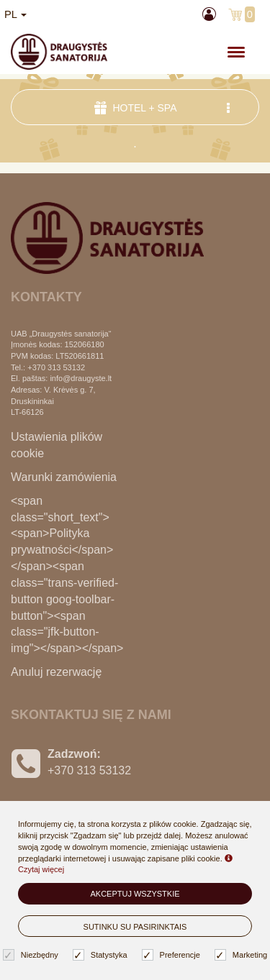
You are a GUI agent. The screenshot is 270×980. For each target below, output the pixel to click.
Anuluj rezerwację (56, 672)
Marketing (243, 955)
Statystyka (102, 955)
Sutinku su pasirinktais (135, 927)
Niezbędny (32, 955)
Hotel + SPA (164, 107)
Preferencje (173, 955)
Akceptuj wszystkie (135, 894)
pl (15, 14)
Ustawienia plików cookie (57, 445)
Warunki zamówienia (64, 477)
